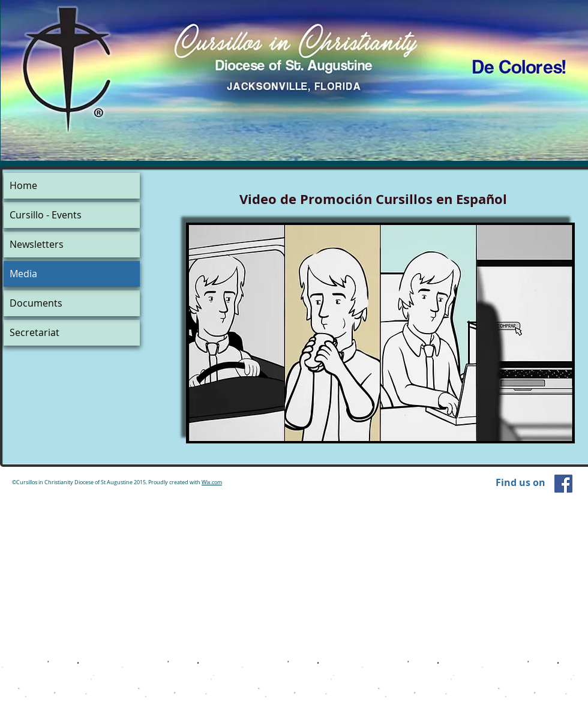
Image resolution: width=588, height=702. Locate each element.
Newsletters (37, 244)
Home (23, 185)
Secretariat (34, 332)
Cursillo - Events (46, 215)
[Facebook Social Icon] (563, 484)
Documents (36, 303)
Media (23, 274)
